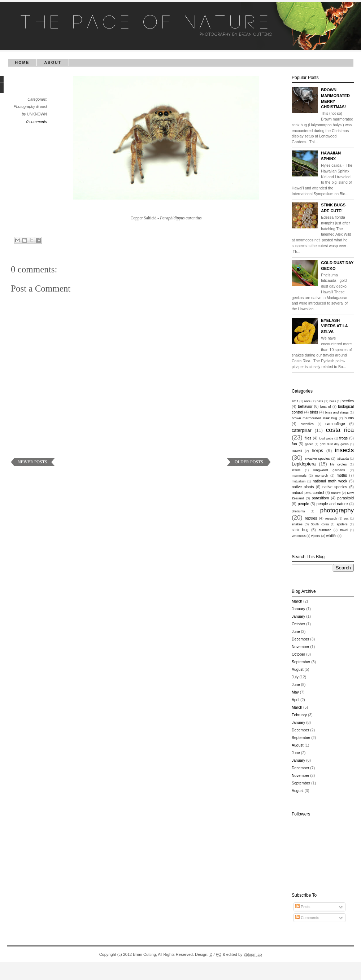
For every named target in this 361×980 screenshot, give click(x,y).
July (295, 677)
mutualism (299, 481)
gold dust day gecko (334, 444)
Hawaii (297, 451)
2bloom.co (253, 954)
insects (344, 450)
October (298, 624)
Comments (307, 918)
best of (326, 406)
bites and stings (337, 412)
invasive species (317, 458)
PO (219, 954)
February (299, 715)
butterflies (307, 424)
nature (336, 493)
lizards (296, 470)
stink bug (300, 530)
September (301, 662)
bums (349, 418)
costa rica (340, 430)
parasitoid (345, 498)
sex (346, 519)
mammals (299, 475)
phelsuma (298, 511)
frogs (343, 438)
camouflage (335, 424)
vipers (316, 536)
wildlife (331, 536)
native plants (303, 487)
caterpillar (302, 430)
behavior (305, 406)
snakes (297, 524)
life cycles (338, 464)
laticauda (343, 459)
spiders (342, 524)
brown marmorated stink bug (314, 418)
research (331, 519)
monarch (321, 475)
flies (308, 438)
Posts (303, 907)
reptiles (311, 518)
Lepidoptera (304, 464)
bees (333, 401)
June (296, 631)
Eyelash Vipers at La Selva (334, 326)
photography (337, 510)
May (295, 692)
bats (320, 401)
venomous (299, 536)
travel (344, 530)
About (53, 62)
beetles (348, 401)
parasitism (320, 498)
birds (314, 412)
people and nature (332, 504)
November (300, 647)
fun (294, 444)
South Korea (320, 524)
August (298, 669)
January (298, 609)
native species (335, 487)
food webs (326, 438)
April (295, 700)
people (304, 504)
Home (22, 62)
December (300, 639)
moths (342, 475)
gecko (309, 444)
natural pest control (308, 493)
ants (307, 401)
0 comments (37, 122)
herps (318, 451)
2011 (295, 401)
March (297, 601)
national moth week (330, 481)
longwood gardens (329, 470)
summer (325, 530)
